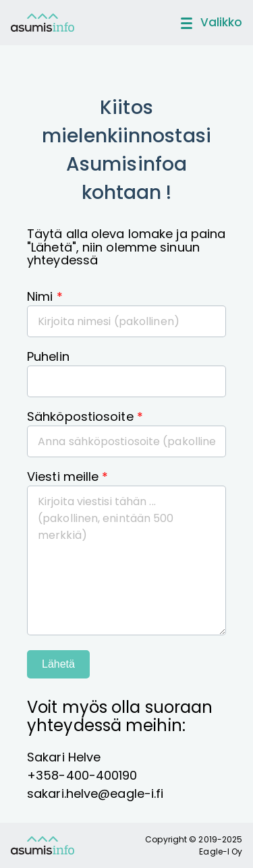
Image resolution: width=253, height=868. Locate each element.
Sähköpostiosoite (85, 416)
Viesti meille (68, 476)
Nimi (45, 296)
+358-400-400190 (82, 775)
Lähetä (58, 664)
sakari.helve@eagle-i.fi (95, 793)
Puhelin (48, 356)
